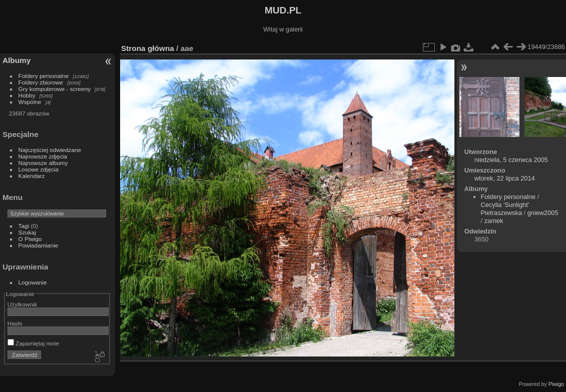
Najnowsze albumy (43, 163)
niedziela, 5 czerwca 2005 (511, 160)
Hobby (27, 95)
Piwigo (556, 384)
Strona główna (148, 48)
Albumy (17, 60)
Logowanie (33, 282)
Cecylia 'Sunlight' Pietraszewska (505, 209)
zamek (494, 221)
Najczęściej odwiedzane (50, 150)
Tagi (24, 226)
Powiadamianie (39, 245)
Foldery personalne (44, 76)
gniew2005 (543, 213)
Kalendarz (32, 176)
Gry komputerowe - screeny (55, 89)
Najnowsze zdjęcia (43, 156)
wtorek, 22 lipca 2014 (505, 178)
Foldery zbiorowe (41, 82)
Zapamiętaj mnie (33, 343)
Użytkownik (23, 304)
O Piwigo (30, 239)
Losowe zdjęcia (39, 169)
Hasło (15, 323)
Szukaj (27, 232)
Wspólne (30, 102)
